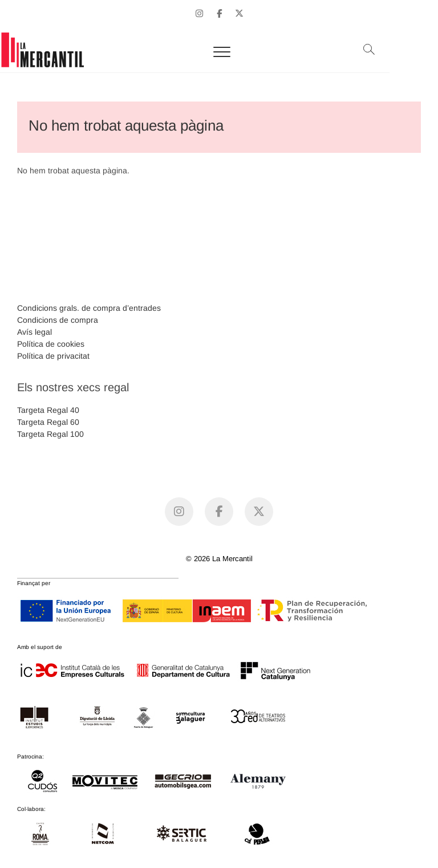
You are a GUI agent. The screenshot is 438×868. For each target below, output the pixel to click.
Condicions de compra (58, 320)
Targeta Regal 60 (48, 422)
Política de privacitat (53, 356)
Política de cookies (51, 344)
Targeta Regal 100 (50, 434)
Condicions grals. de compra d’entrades (89, 308)
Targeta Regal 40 (48, 410)
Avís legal (35, 332)
